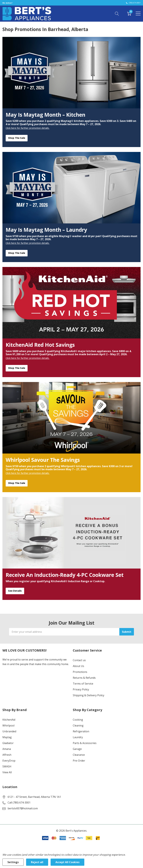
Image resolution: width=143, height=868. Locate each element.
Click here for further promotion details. (28, 128)
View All (7, 772)
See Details (15, 591)
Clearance (79, 755)
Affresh (7, 755)
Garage (77, 749)
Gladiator (8, 743)
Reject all (37, 862)
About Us (78, 666)
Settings (13, 862)
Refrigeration (81, 731)
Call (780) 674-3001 (19, 803)
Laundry (78, 737)
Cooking (78, 720)
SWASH (7, 766)
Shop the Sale (17, 138)
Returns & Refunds (84, 678)
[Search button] (117, 13)
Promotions (80, 672)
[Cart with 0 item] (129, 13)
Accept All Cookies (67, 862)
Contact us (79, 660)
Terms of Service (83, 684)
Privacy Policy (81, 689)
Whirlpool (8, 725)
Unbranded (9, 731)
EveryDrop (9, 761)
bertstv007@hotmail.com (23, 808)
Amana (7, 749)
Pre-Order (79, 761)
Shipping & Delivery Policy (89, 695)
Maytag (7, 737)
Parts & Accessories (85, 743)
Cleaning (78, 725)
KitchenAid (9, 720)
